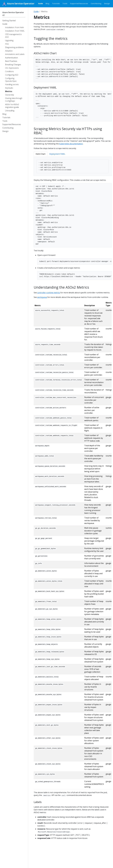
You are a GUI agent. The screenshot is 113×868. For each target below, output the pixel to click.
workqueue (42, 297)
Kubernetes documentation (71, 144)
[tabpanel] (73, 166)
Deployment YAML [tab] (57, 154)
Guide (36, 11)
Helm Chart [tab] (41, 154)
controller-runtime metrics (49, 293)
